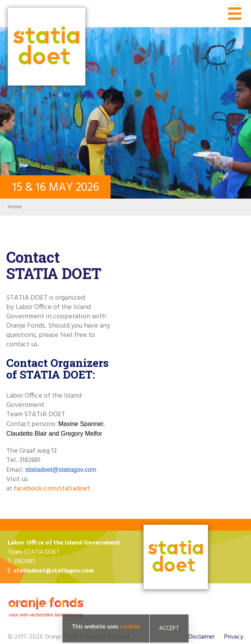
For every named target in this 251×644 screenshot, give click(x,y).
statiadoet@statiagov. (55, 470)
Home (15, 207)
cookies (130, 627)
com (90, 470)
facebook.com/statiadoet (52, 489)
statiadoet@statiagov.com (54, 571)
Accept (169, 628)
